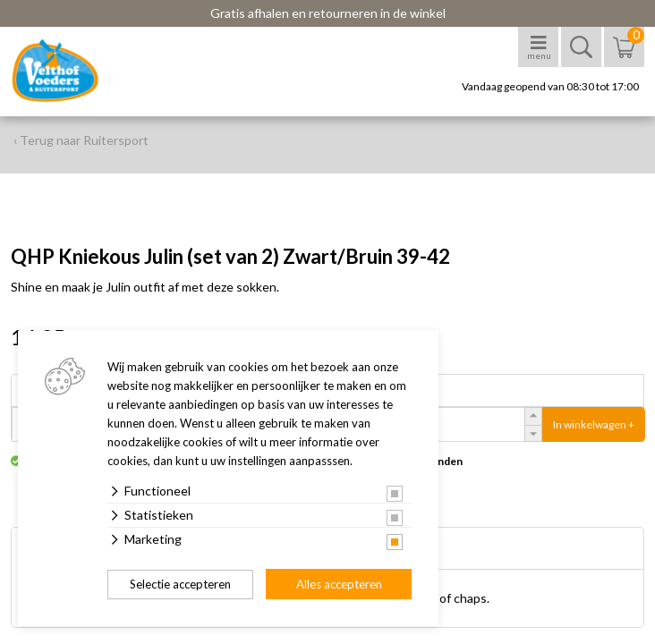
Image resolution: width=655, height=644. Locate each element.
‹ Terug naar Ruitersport (81, 140)
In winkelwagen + (594, 424)
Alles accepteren (339, 584)
